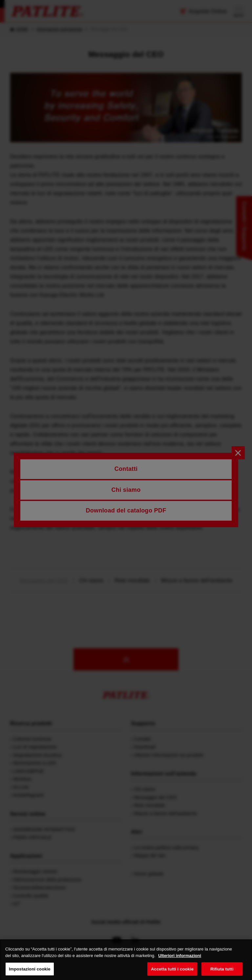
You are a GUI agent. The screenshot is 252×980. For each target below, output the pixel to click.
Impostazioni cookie (30, 973)
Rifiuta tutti (222, 973)
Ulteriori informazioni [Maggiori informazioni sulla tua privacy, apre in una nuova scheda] (180, 960)
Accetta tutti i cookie (172, 973)
